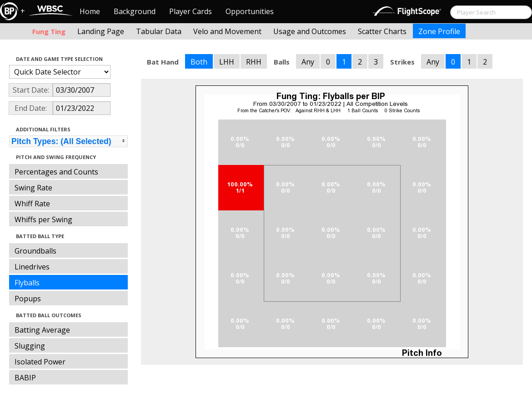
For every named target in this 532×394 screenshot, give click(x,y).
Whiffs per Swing (43, 219)
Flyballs (27, 283)
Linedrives (32, 267)
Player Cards (191, 11)
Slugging (30, 346)
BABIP (25, 378)
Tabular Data (159, 31)
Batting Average (42, 330)
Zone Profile (439, 31)
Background (135, 11)
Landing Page (101, 31)
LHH (227, 62)
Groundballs (35, 251)
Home (90, 11)
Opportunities (250, 11)
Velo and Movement (227, 31)
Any (308, 62)
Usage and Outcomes (310, 31)
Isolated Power (40, 362)
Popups (28, 299)
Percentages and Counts (56, 172)
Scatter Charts (382, 31)
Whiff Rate (32, 204)
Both (199, 62)
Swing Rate (33, 188)
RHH (254, 62)
